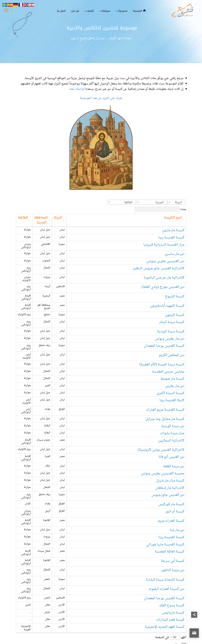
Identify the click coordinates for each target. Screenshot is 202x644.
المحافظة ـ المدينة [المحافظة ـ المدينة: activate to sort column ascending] (59, 218)
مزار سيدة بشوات (172, 405)
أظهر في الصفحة (171, 585)
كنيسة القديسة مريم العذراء (165, 383)
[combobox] (177, 202)
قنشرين (183, 639)
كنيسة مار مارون (173, 226)
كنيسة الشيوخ (175, 283)
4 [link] (165, 600)
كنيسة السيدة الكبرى (170, 369)
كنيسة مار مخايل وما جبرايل (165, 390)
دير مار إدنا (177, 491)
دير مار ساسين (174, 247)
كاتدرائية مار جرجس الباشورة (164, 269)
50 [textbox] (175, 585)
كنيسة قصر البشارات (170, 569)
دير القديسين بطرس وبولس (165, 254)
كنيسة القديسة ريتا (171, 233)
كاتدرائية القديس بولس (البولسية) (161, 419)
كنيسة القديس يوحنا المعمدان (164, 326)
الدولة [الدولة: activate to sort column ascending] (92, 218)
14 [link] (143, 600)
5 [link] (159, 600)
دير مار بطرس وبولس (169, 319)
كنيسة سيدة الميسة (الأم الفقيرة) (162, 340)
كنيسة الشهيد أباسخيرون (167, 290)
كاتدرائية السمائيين (171, 412)
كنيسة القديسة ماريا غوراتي (165, 505)
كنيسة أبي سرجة (173, 519)
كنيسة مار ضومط (172, 355)
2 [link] (177, 600)
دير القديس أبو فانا (171, 426)
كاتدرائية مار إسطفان (170, 455)
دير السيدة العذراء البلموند (166, 541)
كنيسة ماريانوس (173, 562)
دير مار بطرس (175, 362)
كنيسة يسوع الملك (172, 555)
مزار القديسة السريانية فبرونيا (164, 240)
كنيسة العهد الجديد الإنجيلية (165, 577)
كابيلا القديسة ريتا (172, 376)
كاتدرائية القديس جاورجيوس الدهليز (159, 261)
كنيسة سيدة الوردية (171, 311)
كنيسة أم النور (175, 476)
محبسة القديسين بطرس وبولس (163, 441)
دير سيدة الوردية (173, 397)
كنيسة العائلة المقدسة (170, 512)
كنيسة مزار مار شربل (170, 448)
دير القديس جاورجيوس (168, 462)
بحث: (160, 209)
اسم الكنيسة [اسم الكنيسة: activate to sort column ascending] (173, 218)
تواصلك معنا (77, 89)
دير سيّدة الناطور (173, 527)
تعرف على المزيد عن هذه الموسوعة (101, 98)
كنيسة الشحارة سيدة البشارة (165, 534)
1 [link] (183, 600)
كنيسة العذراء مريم (171, 483)
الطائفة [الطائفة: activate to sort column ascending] (32, 218)
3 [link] (171, 600)
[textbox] (179, 203)
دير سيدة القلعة (174, 433)
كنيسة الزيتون (175, 297)
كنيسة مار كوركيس (171, 469)
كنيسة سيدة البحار (172, 304)
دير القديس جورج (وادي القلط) (163, 276)
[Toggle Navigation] (6, 11)
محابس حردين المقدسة (168, 347)
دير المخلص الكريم (172, 333)
